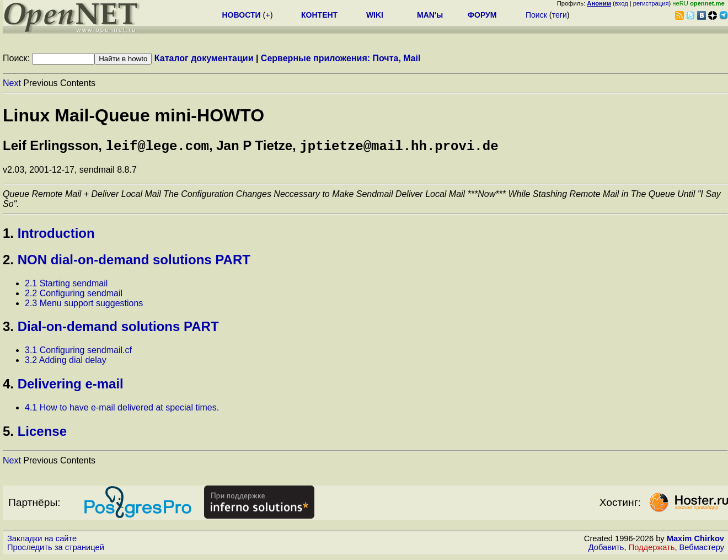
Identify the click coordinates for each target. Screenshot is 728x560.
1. (8, 235)
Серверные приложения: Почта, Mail (341, 58)
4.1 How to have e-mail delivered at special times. (122, 410)
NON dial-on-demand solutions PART (134, 262)
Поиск (536, 15)
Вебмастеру (702, 550)
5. (8, 433)
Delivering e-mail (71, 386)
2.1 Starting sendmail (66, 286)
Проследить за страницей (56, 550)
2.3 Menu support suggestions (84, 305)
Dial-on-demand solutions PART (118, 329)
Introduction (56, 235)
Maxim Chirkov (695, 541)
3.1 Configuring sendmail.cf (78, 352)
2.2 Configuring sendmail (74, 295)
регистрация (651, 3)
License (42, 433)
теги (560, 15)
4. (8, 386)
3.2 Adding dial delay (66, 362)
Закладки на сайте (42, 541)
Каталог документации (204, 58)
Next (12, 83)
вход (622, 3)
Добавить (606, 550)
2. (8, 262)
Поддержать (652, 550)
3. (8, 329)
